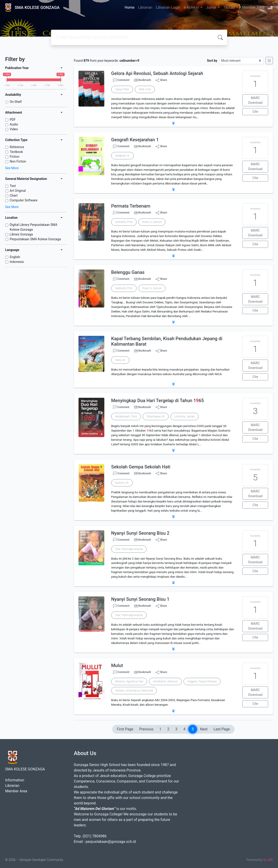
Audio (14, 124)
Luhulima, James (185, 417)
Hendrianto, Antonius (165, 681)
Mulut (117, 665)
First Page (125, 729)
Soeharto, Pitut (124, 222)
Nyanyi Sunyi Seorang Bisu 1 (140, 599)
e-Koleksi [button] (192, 7)
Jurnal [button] (211, 7)
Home (130, 7)
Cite (255, 112)
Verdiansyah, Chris (126, 417)
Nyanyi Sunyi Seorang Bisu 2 (140, 533)
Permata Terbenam (131, 206)
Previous (146, 729)
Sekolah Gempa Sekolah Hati (141, 467)
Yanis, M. (120, 360)
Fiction (15, 157)
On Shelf (16, 102)
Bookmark (144, 80)
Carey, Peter (122, 89)
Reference (17, 147)
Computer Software (24, 200)
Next (204, 729)
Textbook (16, 152)
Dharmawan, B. (156, 417)
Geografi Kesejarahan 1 (135, 140)
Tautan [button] (229, 7)
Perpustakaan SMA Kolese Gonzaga (35, 239)
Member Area (253, 7)
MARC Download (255, 100)
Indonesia (17, 262)
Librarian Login (168, 7)
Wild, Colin (145, 89)
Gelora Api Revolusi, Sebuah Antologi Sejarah (157, 73)
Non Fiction (18, 161)
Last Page (222, 729)
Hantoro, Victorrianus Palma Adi (134, 691)
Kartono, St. (122, 483)
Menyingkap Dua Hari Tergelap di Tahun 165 (158, 401)
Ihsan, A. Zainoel (152, 222)
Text (13, 186)
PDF (13, 120)
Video (14, 129)
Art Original (18, 191)
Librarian (145, 7)
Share (161, 80)
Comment (121, 80)
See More (12, 168)
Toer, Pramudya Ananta (129, 549)
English (15, 257)
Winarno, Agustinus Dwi (129, 681)
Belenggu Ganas (128, 272)
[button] (173, 123)
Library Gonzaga (21, 234)
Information (15, 780)
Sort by (212, 61)
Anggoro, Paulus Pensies (202, 681)
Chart (14, 195)
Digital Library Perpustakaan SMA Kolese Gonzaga (34, 227)
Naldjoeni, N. (123, 156)
